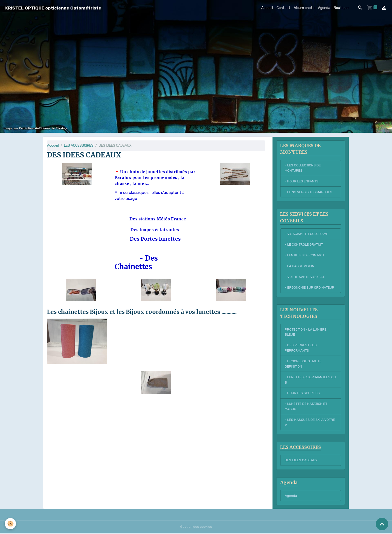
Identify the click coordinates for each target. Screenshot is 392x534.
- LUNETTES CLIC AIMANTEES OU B (308, 380)
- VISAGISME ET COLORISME (307, 234)
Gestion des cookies (196, 528)
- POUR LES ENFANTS (302, 181)
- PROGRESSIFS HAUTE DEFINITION (303, 364)
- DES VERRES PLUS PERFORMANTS (301, 348)
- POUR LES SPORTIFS (302, 394)
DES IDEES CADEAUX (301, 461)
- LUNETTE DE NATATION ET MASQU (307, 407)
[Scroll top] (382, 524)
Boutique (341, 8)
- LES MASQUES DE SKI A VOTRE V (310, 423)
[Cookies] (11, 524)
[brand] (53, 8)
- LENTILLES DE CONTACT (305, 256)
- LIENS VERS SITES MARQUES (309, 192)
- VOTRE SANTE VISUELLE (305, 277)
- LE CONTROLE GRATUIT (304, 245)
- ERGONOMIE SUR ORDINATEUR (310, 288)
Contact (283, 8)
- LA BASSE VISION (299, 266)
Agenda (324, 8)
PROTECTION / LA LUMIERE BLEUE (306, 332)
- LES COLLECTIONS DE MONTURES (303, 168)
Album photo (304, 8)
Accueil (267, 8)
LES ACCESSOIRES (79, 146)
